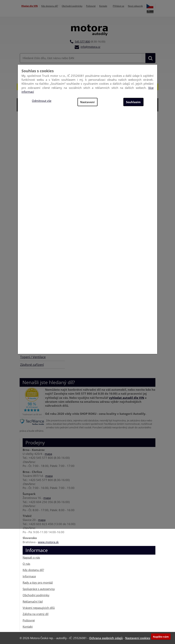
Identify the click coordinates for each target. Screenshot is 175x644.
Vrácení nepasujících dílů (39, 608)
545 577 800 (82, 41)
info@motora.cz (90, 47)
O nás (26, 564)
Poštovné (91, 6)
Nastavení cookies (138, 638)
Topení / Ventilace (33, 357)
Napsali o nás (31, 557)
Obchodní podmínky (72, 6)
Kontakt (103, 6)
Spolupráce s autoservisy (39, 589)
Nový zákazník (135, 6)
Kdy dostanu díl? (50, 6)
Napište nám (161, 637)
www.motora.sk (48, 542)
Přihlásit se (119, 6)
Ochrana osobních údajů (106, 638)
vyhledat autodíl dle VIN (127, 397)
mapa (48, 454)
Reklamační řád (33, 601)
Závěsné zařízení (32, 365)
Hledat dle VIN (30, 6)
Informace (29, 576)
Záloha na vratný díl (36, 614)
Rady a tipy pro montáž (38, 582)
